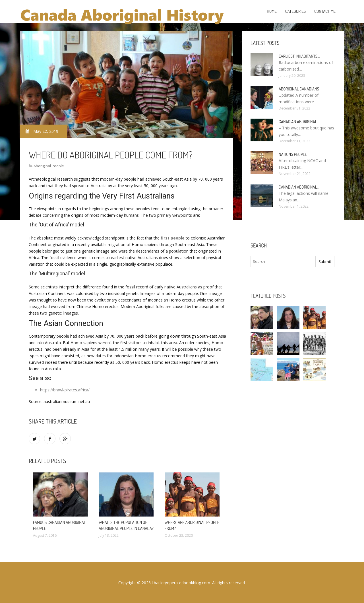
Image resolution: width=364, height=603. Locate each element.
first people (173, 238)
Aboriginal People (49, 166)
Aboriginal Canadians (299, 89)
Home (272, 11)
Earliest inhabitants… (299, 56)
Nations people (293, 154)
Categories (295, 11)
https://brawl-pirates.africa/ (65, 390)
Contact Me (325, 11)
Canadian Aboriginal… (299, 122)
